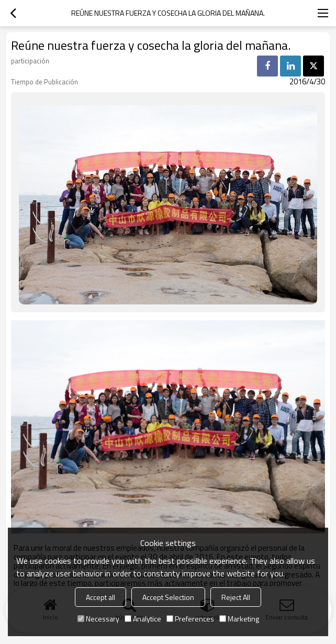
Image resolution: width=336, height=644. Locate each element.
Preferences (190, 619)
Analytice (143, 619)
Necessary (98, 619)
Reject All (236, 597)
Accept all (100, 597)
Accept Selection (168, 597)
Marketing (239, 619)
